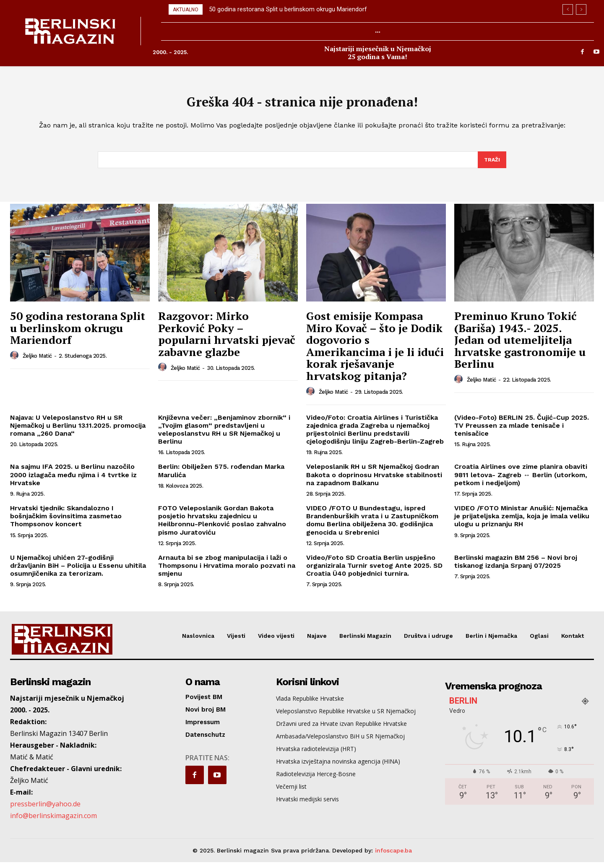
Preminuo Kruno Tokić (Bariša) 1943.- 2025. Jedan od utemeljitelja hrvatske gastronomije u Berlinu (520, 345)
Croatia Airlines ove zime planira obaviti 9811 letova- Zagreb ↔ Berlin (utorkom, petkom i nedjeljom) (521, 480)
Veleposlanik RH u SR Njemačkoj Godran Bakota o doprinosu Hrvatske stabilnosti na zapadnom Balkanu (374, 480)
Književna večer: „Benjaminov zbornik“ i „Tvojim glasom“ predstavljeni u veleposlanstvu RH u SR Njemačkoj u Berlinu (224, 435)
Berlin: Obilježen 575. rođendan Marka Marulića (221, 476)
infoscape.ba (393, 856)
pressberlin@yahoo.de (45, 809)
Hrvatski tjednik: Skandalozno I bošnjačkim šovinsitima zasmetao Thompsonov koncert (66, 521)
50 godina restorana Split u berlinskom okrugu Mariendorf (288, 9)
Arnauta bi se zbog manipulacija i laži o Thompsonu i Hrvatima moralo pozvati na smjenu (227, 571)
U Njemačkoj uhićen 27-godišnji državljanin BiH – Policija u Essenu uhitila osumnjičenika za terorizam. (78, 571)
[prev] (568, 9)
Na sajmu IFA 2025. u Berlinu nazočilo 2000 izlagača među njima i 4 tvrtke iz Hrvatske (73, 480)
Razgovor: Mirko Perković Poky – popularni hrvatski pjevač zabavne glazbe (227, 339)
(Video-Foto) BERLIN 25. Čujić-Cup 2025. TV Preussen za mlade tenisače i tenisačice (522, 431)
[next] (581, 9)
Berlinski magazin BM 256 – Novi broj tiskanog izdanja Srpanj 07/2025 (516, 567)
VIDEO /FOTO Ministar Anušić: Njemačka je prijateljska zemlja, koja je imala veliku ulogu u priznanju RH (522, 521)
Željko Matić (37, 361)
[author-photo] (16, 361)
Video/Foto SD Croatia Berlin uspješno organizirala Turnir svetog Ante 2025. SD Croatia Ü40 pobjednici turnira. (374, 571)
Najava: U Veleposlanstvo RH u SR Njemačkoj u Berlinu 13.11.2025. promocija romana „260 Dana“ (78, 431)
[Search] (492, 165)
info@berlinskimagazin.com (53, 821)
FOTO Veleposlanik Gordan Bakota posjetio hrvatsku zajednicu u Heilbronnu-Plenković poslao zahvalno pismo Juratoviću (222, 526)
